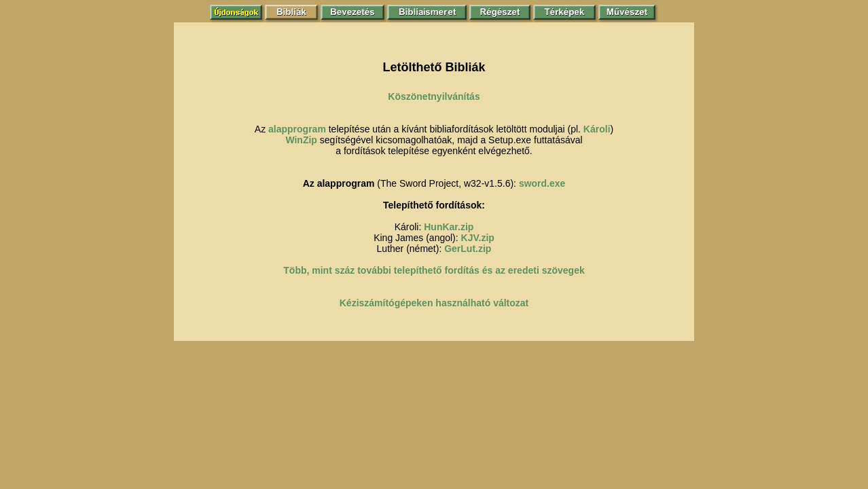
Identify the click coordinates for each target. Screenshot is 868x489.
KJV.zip (478, 238)
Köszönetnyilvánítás (434, 96)
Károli (597, 129)
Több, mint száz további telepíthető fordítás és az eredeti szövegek (434, 270)
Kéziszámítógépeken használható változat (434, 303)
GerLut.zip (468, 249)
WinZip (301, 140)
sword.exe (542, 183)
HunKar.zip (449, 227)
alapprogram (297, 129)
